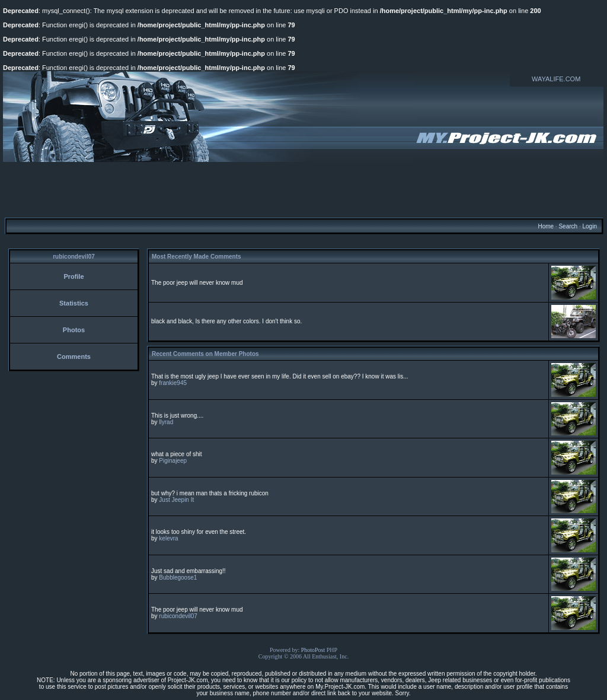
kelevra (168, 538)
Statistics (74, 303)
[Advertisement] (303, 189)
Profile (74, 276)
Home (546, 226)
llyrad (166, 422)
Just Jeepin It (176, 500)
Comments (74, 357)
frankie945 (173, 383)
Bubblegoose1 (178, 577)
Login (589, 226)
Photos (74, 330)
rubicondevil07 (178, 616)
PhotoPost (313, 650)
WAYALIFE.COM (556, 79)
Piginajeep (173, 461)
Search (568, 226)
